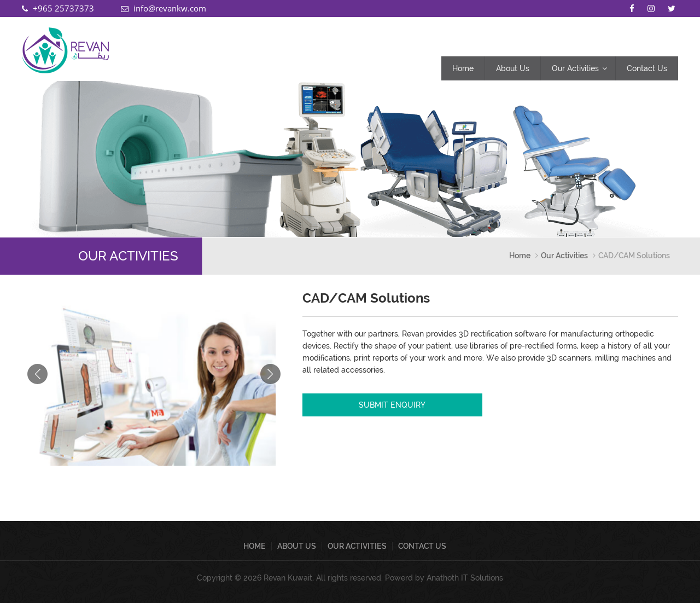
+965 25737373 (63, 8)
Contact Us (647, 68)
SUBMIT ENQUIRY (392, 405)
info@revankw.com (170, 8)
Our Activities (575, 68)
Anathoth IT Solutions (465, 578)
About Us (513, 68)
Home (463, 68)
